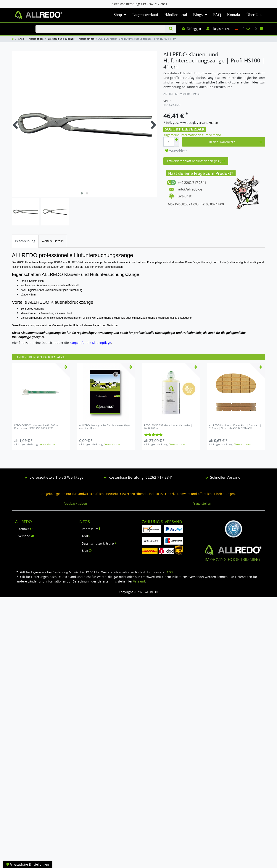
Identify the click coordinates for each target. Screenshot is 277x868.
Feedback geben (75, 503)
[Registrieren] (218, 29)
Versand (26, 536)
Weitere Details (53, 241)
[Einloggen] (192, 29)
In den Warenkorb (236, 142)
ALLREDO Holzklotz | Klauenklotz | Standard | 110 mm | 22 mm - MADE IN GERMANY (235, 427)
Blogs (198, 15)
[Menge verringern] (176, 144)
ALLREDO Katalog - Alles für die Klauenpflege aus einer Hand (104, 427)
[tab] (25, 241)
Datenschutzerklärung (99, 543)
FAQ (217, 15)
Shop (118, 15)
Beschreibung (25, 241)
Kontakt (234, 15)
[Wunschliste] (246, 29)
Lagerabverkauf (145, 15)
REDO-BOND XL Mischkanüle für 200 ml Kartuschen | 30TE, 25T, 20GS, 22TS (36, 427)
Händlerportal (176, 15)
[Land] (236, 29)
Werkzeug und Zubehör (61, 39)
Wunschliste (176, 151)
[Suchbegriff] (100, 29)
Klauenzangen (86, 39)
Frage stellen (202, 503)
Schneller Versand (225, 477)
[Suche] (171, 29)
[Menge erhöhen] (176, 140)
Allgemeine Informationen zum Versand (192, 135)
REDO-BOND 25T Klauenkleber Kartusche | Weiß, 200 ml (168, 427)
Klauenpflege (36, 39)
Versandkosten (207, 123)
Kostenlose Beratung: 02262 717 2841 (141, 477)
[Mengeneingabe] (169, 142)
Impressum (91, 529)
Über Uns (254, 15)
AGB (86, 536)
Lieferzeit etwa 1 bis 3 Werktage (56, 477)
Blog (87, 551)
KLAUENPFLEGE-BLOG (19, 25)
